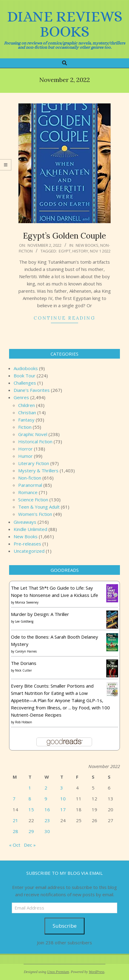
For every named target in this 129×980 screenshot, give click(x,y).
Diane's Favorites (32, 390)
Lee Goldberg (24, 621)
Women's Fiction (35, 514)
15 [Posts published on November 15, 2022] (31, 809)
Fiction (25, 427)
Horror (25, 449)
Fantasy (26, 420)
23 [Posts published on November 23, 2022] (47, 820)
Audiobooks (26, 368)
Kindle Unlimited (30, 529)
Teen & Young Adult (39, 507)
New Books (87, 245)
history (80, 251)
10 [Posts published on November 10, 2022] (63, 799)
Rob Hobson (24, 722)
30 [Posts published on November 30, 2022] (47, 831)
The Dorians (24, 663)
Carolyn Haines (26, 651)
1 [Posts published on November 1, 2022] (30, 788)
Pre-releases (27, 544)
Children (26, 405)
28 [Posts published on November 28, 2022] (15, 831)
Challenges (25, 383)
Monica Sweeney (27, 602)
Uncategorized (29, 551)
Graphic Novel (33, 434)
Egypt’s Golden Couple (64, 236)
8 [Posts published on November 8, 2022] (30, 799)
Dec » (30, 845)
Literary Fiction (34, 463)
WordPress (96, 972)
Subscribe (65, 926)
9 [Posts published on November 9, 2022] (46, 799)
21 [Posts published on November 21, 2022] (15, 820)
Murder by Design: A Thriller (40, 614)
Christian (27, 412)
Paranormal (30, 485)
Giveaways (25, 522)
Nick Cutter (23, 670)
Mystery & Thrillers (38, 470)
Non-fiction (30, 478)
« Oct (15, 845)
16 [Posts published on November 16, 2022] (47, 809)
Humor (25, 456)
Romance (28, 492)
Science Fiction (33, 500)
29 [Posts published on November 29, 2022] (31, 831)
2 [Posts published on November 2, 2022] (46, 788)
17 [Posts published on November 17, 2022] (63, 809)
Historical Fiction (35, 441)
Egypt (65, 251)
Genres (21, 397)
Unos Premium (58, 972)
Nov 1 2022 (100, 251)
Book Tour (25, 376)
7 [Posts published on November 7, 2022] (14, 799)
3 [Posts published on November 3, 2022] (62, 788)
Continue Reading (64, 318)
